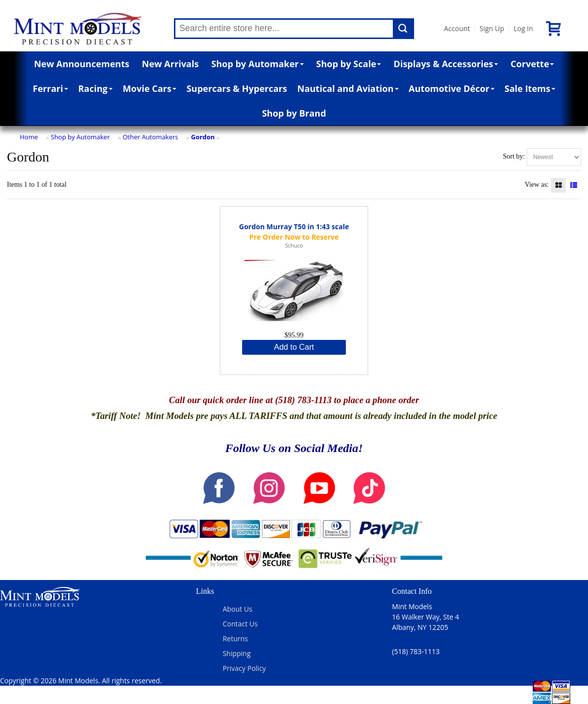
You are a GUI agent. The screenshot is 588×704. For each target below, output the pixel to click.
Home (29, 137)
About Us (238, 609)
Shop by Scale (349, 64)
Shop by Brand (294, 113)
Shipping (237, 653)
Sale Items (530, 88)
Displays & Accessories (446, 64)
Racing (95, 88)
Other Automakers (150, 137)
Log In (523, 28)
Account (457, 28)
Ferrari (50, 88)
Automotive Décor (451, 88)
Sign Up (492, 28)
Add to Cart (294, 347)
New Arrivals (170, 64)
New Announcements (82, 64)
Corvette (532, 64)
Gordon (203, 137)
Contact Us (240, 624)
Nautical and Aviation (348, 88)
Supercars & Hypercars (237, 88)
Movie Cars (149, 88)
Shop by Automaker (258, 64)
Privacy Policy (244, 668)
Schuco (294, 245)
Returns (235, 639)
